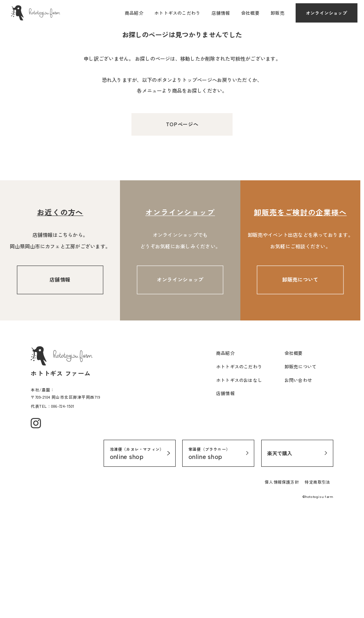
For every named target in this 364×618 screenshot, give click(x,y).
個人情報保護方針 (282, 588)
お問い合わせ (298, 486)
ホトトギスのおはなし (239, 486)
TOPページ (23, 104)
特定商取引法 (318, 588)
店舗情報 (221, 13)
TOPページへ (182, 231)
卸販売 (278, 13)
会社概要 (250, 13)
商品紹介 (134, 13)
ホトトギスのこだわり (177, 13)
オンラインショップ (327, 13)
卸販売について (300, 386)
